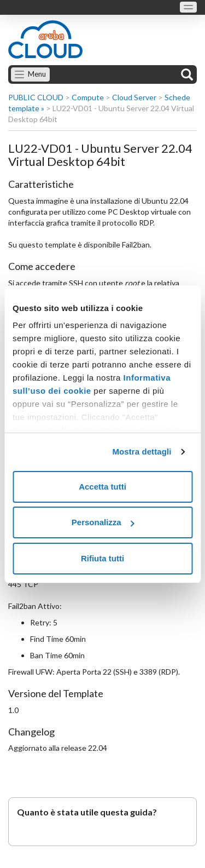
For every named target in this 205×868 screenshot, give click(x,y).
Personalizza (103, 522)
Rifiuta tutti (102, 558)
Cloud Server (134, 97)
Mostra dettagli (142, 452)
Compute (88, 97)
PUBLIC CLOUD (36, 97)
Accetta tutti (102, 487)
